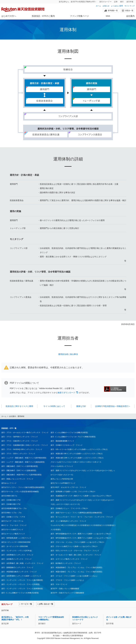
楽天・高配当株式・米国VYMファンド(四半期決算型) (21, 475)
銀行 (122, 2)
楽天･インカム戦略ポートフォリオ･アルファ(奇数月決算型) (73, 437)
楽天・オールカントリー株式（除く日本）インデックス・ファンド (76, 555)
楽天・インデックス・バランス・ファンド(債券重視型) (22, 589)
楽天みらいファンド (9, 483)
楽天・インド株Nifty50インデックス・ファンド (68, 521)
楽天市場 (130, 2)
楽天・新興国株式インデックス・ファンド (17, 568)
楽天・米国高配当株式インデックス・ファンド (19, 572)
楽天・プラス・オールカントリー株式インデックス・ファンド (25, 433)
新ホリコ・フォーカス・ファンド (14, 525)
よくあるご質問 (117, 6)
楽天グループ (104, 2)
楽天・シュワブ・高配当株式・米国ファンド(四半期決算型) (24, 458)
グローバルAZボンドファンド (62, 466)
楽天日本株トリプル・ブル (11, 513)
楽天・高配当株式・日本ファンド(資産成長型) (19, 470)
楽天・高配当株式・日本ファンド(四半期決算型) (20, 466)
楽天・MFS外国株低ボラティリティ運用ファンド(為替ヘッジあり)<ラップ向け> (81, 534)
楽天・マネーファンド (59, 584)
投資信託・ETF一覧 (9, 428)
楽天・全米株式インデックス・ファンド (17, 559)
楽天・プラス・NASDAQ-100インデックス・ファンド (22, 449)
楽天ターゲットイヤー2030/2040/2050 (16, 542)
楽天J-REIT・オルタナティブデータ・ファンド (68, 487)
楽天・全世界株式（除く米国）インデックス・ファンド (22, 563)
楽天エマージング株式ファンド (13, 534)
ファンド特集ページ (79, 16)
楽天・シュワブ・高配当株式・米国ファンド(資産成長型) (23, 462)
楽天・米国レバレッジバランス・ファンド (17, 479)
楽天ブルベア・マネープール (12, 521)
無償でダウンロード (66, 393)
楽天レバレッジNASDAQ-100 (62, 479)
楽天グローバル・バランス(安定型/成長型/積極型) (20, 492)
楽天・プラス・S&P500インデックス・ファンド (20, 437)
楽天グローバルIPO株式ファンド (63, 483)
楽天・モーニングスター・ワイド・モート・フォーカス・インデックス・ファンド (82, 517)
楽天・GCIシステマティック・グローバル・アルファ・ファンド (75, 551)
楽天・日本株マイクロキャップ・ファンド (67, 445)
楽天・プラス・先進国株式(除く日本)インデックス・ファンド (25, 445)
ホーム (98, 6)
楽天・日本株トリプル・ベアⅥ (13, 517)
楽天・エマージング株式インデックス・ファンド (69, 559)
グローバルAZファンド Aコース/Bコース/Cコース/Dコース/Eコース (76, 462)
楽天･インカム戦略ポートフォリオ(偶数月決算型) (69, 433)
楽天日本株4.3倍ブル (9, 496)
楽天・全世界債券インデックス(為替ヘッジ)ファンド (21, 576)
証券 (116, 2)
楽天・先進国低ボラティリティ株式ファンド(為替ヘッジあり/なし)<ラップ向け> (81, 496)
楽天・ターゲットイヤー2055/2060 (15, 546)
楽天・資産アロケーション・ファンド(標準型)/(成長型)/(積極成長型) (76, 513)
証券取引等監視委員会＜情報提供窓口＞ (113, 406)
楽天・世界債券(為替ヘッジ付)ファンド (16, 538)
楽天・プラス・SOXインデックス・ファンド (18, 454)
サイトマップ (130, 6)
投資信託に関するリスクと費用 (19, 406)
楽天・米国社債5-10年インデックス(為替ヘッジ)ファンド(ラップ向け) (77, 458)
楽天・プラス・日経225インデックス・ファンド (20, 441)
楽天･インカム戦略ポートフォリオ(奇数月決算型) (20, 593)
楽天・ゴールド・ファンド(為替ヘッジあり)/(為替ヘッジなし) (74, 576)
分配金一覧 (127, 11)
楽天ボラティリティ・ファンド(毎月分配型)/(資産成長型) (23, 487)
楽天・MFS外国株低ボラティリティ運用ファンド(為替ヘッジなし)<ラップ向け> (81, 538)
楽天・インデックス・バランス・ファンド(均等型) (20, 584)
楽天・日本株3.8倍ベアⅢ (11, 500)
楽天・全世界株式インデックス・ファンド (17, 555)
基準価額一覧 (111, 11)
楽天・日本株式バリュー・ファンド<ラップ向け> (69, 508)
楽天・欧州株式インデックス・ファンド (66, 563)
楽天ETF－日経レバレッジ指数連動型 (65, 589)
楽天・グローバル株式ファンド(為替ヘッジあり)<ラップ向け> (74, 546)
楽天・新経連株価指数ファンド (62, 441)
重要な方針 (81, 406)
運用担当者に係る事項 (68, 354)
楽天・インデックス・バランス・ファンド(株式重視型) (22, 580)
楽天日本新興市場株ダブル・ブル (14, 508)
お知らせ (106, 6)
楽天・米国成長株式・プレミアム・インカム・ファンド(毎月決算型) (76, 568)
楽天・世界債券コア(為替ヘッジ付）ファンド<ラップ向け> (73, 492)
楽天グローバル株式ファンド (12, 530)
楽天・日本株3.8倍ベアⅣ (11, 504)
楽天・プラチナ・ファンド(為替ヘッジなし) (67, 580)
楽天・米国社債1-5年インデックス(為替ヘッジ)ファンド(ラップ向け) (76, 454)
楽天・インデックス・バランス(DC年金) (17, 551)
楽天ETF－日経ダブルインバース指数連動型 (67, 593)
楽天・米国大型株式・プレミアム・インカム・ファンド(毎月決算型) (76, 572)
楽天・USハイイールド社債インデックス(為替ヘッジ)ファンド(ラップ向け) (79, 449)
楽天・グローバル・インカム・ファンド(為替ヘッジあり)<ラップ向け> (77, 542)
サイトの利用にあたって (54, 406)
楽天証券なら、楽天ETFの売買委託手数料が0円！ (78, 2)
